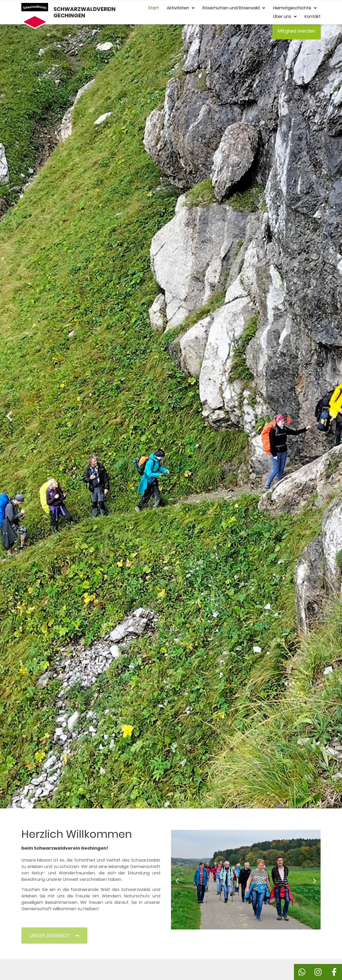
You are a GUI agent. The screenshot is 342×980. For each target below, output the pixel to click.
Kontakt (313, 16)
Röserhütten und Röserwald (234, 8)
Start (153, 8)
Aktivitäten (181, 8)
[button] (9, 416)
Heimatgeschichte (295, 8)
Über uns (285, 17)
